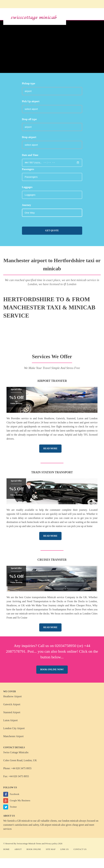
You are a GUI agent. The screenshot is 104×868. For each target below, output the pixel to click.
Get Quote (52, 231)
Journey (27, 205)
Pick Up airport (31, 101)
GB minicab (23, 821)
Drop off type (29, 119)
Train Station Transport (52, 472)
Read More (50, 448)
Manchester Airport (13, 736)
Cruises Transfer (52, 560)
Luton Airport (10, 720)
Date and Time (30, 155)
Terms (39, 844)
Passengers (28, 169)
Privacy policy (51, 844)
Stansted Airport (12, 712)
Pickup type (29, 83)
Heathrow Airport (12, 696)
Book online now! (52, 670)
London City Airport (14, 728)
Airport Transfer (52, 381)
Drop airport (29, 137)
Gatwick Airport (12, 704)
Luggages (27, 187)
